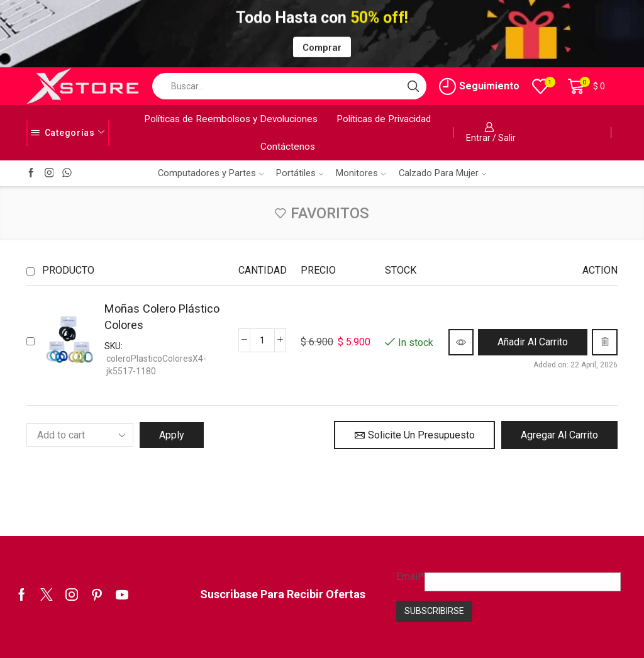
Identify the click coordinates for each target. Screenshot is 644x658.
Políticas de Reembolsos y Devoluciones (231, 119)
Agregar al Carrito (559, 435)
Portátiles (300, 173)
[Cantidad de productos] (262, 340)
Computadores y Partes (211, 173)
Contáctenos (288, 147)
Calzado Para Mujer (442, 173)
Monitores (361, 173)
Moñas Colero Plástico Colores (162, 317)
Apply (172, 435)
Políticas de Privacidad (384, 119)
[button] (533, 343)
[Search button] (413, 86)
